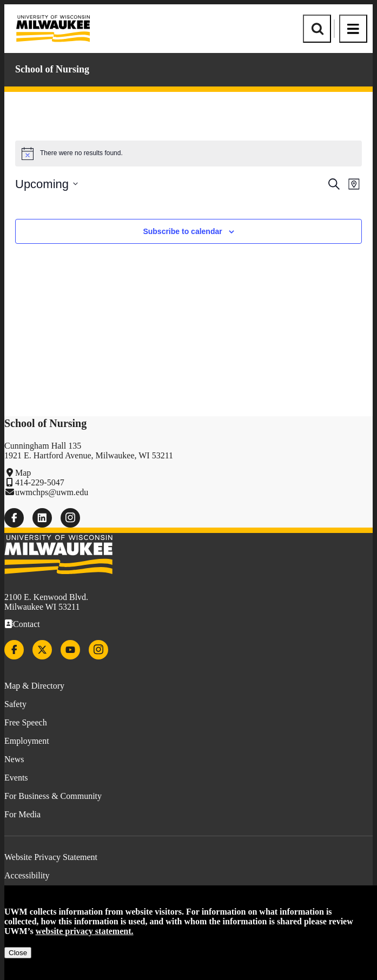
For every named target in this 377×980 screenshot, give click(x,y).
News (14, 759)
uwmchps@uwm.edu (52, 492)
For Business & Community (53, 796)
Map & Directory (34, 686)
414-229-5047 (40, 482)
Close (18, 953)
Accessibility (27, 875)
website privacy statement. (85, 931)
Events (16, 778)
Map (23, 473)
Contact (27, 624)
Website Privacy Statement (51, 857)
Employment (27, 741)
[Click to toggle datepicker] (47, 184)
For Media (22, 814)
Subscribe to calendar (182, 231)
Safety (15, 704)
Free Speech (26, 722)
